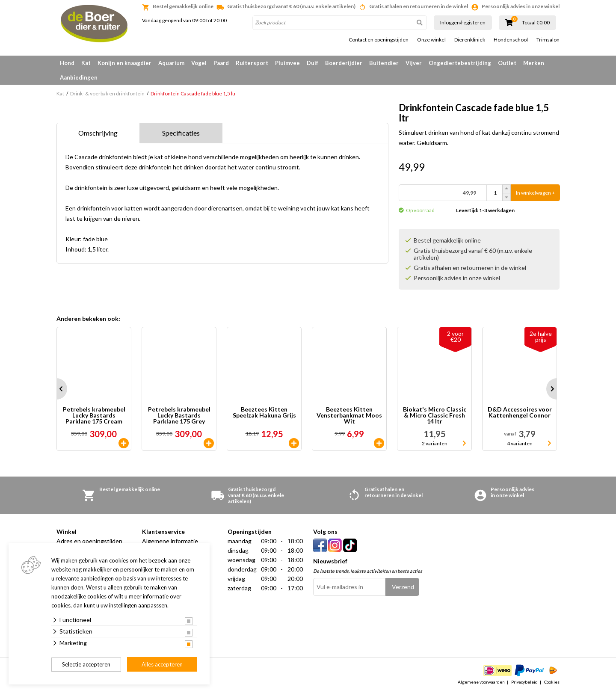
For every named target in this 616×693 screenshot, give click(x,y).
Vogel (199, 63)
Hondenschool (511, 40)
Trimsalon (548, 40)
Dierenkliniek (470, 40)
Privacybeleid (524, 682)
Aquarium (171, 63)
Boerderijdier (344, 63)
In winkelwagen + (535, 193)
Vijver (414, 63)
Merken (534, 63)
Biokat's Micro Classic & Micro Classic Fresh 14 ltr (435, 415)
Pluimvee (287, 63)
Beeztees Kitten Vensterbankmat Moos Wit (349, 415)
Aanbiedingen (79, 77)
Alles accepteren (162, 664)
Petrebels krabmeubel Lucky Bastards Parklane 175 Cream (94, 415)
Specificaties (181, 133)
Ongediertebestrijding (460, 63)
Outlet (507, 63)
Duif (312, 63)
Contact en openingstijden (379, 40)
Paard (221, 63)
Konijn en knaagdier (124, 63)
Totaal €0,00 (536, 23)
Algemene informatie (170, 541)
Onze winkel (431, 40)
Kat (86, 63)
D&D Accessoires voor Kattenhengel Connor (520, 413)
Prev (56, 389)
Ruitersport (252, 63)
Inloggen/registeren (463, 22)
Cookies (552, 682)
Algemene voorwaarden (481, 682)
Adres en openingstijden (89, 541)
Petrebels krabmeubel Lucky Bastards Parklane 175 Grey (179, 415)
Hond (67, 63)
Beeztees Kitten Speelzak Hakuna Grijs (264, 413)
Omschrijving (98, 133)
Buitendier (384, 63)
